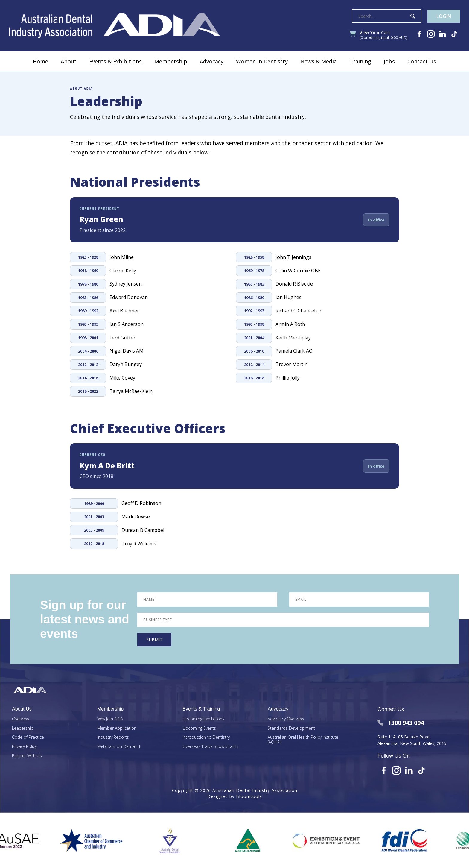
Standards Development (291, 728)
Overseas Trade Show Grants (210, 747)
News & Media (319, 61)
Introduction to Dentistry (206, 737)
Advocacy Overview (286, 719)
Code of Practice (28, 737)
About (69, 61)
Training (360, 61)
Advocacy (212, 61)
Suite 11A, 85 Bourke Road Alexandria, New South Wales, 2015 (412, 740)
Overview (20, 719)
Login (444, 16)
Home (41, 61)
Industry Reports (113, 737)
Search (413, 16)
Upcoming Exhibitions (203, 719)
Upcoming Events (199, 728)
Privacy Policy (24, 747)
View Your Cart (383, 35)
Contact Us (422, 61)
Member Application (117, 728)
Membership (171, 61)
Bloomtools (249, 796)
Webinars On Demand (119, 747)
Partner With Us (27, 756)
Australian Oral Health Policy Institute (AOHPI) (303, 740)
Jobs (389, 61)
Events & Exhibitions (115, 61)
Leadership (23, 728)
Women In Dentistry (262, 61)
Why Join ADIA (110, 719)
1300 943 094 (401, 723)
